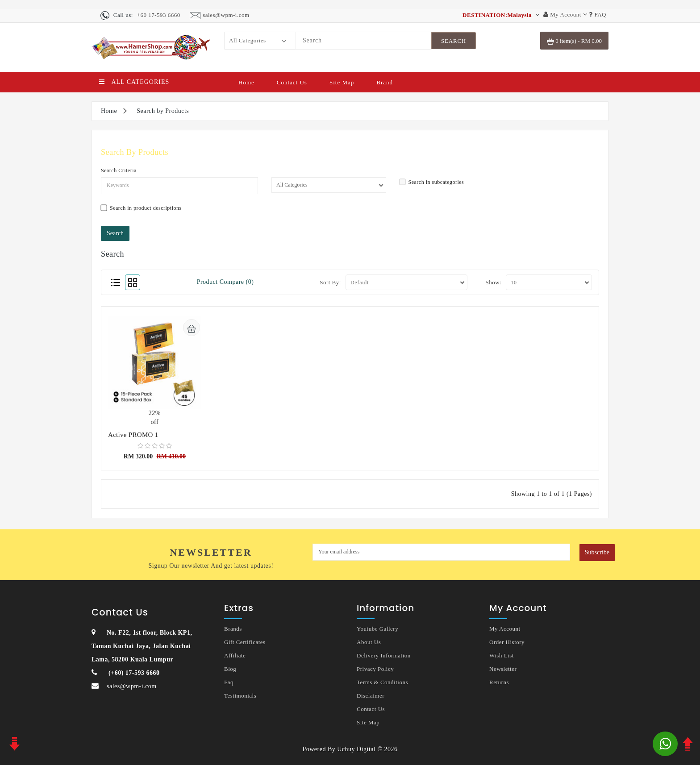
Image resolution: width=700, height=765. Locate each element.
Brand (385, 82)
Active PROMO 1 (133, 435)
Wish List (502, 655)
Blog (230, 669)
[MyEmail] (441, 552)
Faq (229, 682)
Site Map (342, 82)
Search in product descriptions (141, 208)
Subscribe (597, 552)
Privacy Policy (375, 669)
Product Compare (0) (225, 282)
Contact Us (292, 82)
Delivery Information (384, 655)
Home (246, 82)
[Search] (364, 41)
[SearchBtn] (454, 41)
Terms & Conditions (382, 682)
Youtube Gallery (377, 629)
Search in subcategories (432, 182)
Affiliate (235, 655)
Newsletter (503, 669)
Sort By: (330, 282)
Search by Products (163, 111)
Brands (233, 629)
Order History (507, 642)
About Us (369, 642)
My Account (505, 629)
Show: (493, 282)
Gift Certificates (245, 642)
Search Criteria (119, 170)
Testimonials (240, 696)
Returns (499, 682)
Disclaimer (371, 696)
